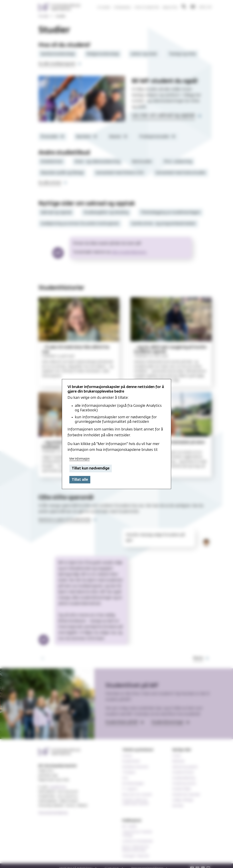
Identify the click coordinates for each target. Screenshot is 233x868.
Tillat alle (80, 480)
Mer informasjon (79, 459)
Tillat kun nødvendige (91, 468)
